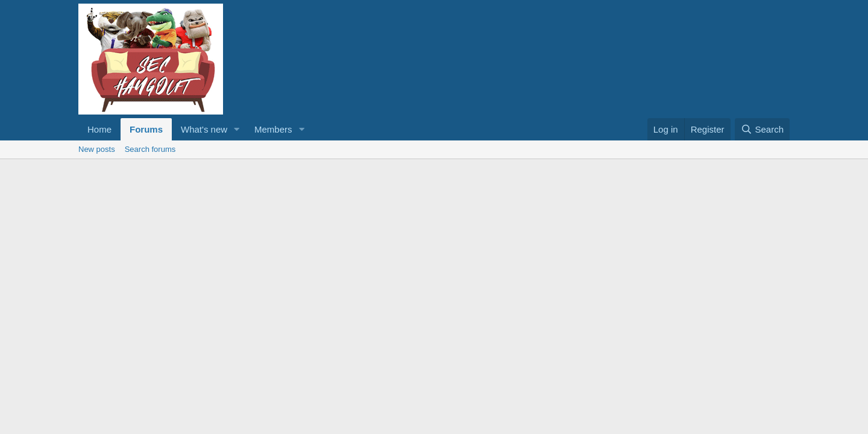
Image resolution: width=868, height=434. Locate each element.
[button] (237, 129)
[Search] (762, 129)
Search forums (150, 149)
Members (273, 129)
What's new (204, 129)
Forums (146, 129)
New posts (97, 149)
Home (99, 129)
